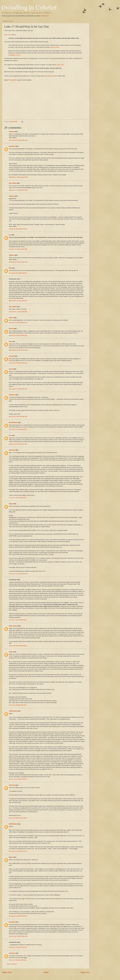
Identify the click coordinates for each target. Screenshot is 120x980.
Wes (10, 341)
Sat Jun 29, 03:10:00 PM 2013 (18, 646)
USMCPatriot (13, 711)
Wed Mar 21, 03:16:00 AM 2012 (18, 177)
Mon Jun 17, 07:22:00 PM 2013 (18, 574)
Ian (10, 235)
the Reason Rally (50, 76)
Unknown (12, 395)
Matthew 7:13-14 (15, 55)
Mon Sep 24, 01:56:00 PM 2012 (18, 389)
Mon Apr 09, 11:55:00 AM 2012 (18, 312)
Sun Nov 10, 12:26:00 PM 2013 (18, 936)
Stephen (12, 132)
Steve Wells (14, 122)
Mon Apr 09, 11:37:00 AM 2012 (18, 301)
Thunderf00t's (13, 80)
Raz (10, 268)
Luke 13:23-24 (55, 47)
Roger (11, 504)
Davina (11, 318)
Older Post (85, 972)
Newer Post (7, 972)
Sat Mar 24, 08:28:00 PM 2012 (18, 229)
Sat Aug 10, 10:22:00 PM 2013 (18, 916)
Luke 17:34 (8, 35)
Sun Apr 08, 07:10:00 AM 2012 (18, 273)
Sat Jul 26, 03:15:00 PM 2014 (18, 960)
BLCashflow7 (13, 422)
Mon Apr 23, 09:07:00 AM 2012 (18, 335)
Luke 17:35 (60, 65)
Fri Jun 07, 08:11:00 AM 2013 (18, 498)
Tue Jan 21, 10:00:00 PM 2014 (18, 947)
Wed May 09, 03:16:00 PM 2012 (18, 350)
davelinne (12, 146)
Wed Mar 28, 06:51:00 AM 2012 (18, 262)
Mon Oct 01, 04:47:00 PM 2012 (18, 416)
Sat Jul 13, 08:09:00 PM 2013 (18, 705)
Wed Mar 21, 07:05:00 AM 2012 (18, 190)
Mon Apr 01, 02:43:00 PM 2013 (18, 444)
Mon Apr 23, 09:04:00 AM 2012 (18, 323)
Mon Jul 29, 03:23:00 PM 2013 (18, 851)
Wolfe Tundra (13, 626)
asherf (11, 369)
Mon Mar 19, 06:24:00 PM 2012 (18, 140)
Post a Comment (12, 964)
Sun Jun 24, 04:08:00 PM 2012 (18, 363)
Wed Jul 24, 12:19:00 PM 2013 (18, 779)
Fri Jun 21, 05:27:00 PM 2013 (18, 620)
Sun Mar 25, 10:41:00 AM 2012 (18, 249)
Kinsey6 (11, 356)
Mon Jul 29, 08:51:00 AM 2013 (18, 818)
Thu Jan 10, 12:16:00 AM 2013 (18, 429)
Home (46, 972)
